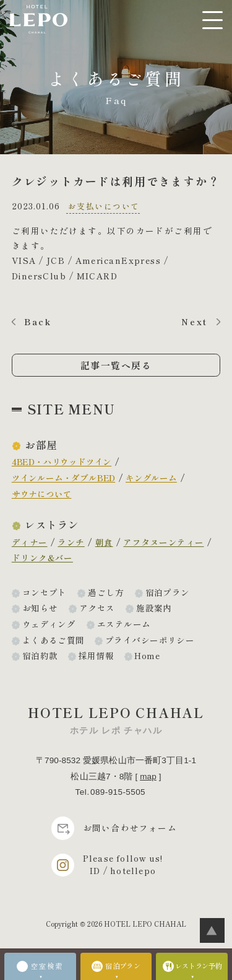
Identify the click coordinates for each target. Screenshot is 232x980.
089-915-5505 (118, 792)
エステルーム (124, 624)
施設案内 (154, 608)
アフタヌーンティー (163, 542)
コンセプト (45, 592)
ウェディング (49, 624)
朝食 (104, 542)
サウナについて (42, 494)
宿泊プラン (168, 592)
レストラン (52, 525)
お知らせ (40, 608)
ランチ (71, 542)
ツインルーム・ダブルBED (63, 478)
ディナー (30, 542)
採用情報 (97, 655)
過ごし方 (106, 592)
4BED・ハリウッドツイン (62, 462)
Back (38, 322)
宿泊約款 (40, 655)
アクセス (97, 608)
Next (195, 322)
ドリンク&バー (42, 558)
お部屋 (41, 445)
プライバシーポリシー (150, 640)
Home (147, 655)
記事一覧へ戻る (116, 365)
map (148, 777)
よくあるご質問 (54, 640)
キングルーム (151, 478)
